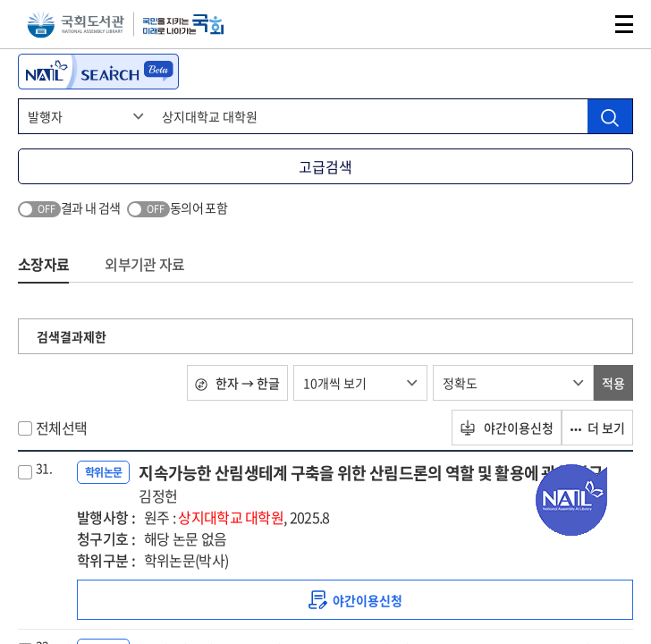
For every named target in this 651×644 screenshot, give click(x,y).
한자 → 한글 (237, 383)
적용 (613, 383)
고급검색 (325, 166)
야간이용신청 (507, 428)
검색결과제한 (72, 336)
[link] (355, 600)
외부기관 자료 (144, 264)
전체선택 (61, 428)
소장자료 (43, 264)
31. (44, 468)
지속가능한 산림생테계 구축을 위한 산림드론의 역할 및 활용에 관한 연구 (371, 483)
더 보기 (597, 428)
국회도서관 (76, 25)
